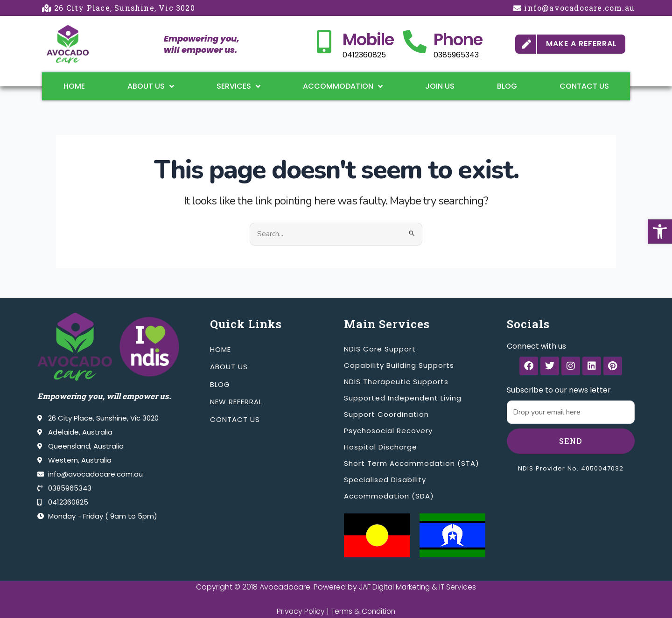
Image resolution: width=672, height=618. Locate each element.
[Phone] (415, 42)
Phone (458, 39)
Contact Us (584, 86)
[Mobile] (324, 42)
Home (74, 86)
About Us (151, 86)
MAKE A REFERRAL (581, 44)
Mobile (368, 39)
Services (238, 86)
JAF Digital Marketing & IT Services (418, 587)
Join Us (440, 86)
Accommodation (343, 86)
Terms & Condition (364, 611)
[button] (660, 232)
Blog (507, 86)
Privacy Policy (299, 611)
